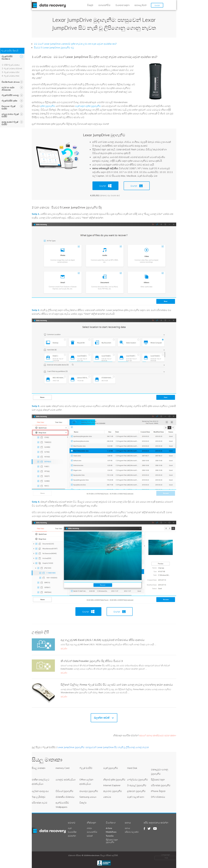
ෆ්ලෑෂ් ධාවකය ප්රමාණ (13, 68)
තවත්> (64, 648)
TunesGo (110, 836)
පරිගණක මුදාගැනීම (161, 785)
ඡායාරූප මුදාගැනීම (89, 791)
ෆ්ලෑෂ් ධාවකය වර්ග (12, 72)
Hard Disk (132, 768)
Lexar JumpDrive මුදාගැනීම (104, 135)
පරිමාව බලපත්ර (132, 832)
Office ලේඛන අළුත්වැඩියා (86, 782)
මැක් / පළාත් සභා (136, 797)
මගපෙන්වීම (104, 5)
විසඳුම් (90, 5)
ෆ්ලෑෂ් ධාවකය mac (12, 76)
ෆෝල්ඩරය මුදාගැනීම (138, 780)
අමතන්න (72, 836)
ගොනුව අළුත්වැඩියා (66, 780)
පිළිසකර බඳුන (158, 780)
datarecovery (51, 831)
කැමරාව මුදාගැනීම (113, 791)
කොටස (107, 797)
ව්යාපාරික (72, 832)
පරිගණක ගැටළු (40, 803)
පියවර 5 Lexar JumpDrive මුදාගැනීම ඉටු (54, 47)
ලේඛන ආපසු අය (40, 791)
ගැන (70, 828)
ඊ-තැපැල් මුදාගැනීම (137, 785)
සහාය (127, 828)
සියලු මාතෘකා (38, 768)
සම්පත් (90, 836)
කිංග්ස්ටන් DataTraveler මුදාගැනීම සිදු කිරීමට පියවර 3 (92, 661)
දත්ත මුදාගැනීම (48, 106)
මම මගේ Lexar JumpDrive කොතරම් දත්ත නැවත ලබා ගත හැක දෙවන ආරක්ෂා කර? (75, 44)
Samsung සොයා (88, 797)
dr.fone (109, 828)
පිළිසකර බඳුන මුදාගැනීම (112, 841)
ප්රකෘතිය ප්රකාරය (65, 797)
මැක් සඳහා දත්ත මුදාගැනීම (88, 106)
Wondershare (49, 5)
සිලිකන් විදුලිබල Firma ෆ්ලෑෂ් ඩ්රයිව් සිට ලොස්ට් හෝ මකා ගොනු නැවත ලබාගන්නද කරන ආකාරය (117, 685)
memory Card (62, 768)
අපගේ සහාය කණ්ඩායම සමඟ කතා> (158, 735)
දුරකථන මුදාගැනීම (136, 791)
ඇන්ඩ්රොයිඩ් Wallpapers (62, 805)
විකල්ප (83, 803)
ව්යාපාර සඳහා (122, 5)
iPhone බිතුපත (158, 791)
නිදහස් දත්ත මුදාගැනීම (114, 780)
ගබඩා (89, 828)
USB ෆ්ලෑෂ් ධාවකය (12, 65)
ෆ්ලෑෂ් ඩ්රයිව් (49, 747)
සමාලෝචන (141, 5)
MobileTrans (111, 832)
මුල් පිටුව (36, 747)
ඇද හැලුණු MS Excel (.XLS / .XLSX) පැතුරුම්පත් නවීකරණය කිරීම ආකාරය (103, 640)
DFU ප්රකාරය (158, 797)
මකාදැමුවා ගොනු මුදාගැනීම (159, 772)
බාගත (157, 5)
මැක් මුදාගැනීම (111, 768)
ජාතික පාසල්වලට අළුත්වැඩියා (41, 782)
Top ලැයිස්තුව (39, 797)
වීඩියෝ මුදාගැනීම (64, 791)
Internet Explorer (112, 785)
